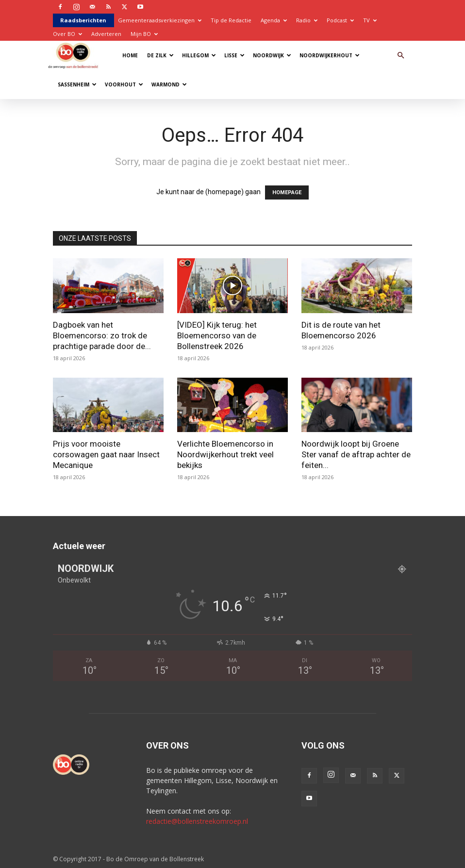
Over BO (67, 34)
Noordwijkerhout (330, 55)
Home (130, 55)
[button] (400, 56)
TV (370, 20)
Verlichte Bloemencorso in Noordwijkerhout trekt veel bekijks (225, 454)
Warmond (169, 84)
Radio (307, 20)
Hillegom (199, 55)
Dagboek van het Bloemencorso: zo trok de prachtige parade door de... (102, 335)
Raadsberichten (83, 20)
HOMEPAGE (287, 192)
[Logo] (75, 55)
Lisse (234, 55)
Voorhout (124, 84)
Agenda (274, 20)
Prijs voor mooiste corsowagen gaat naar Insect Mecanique (106, 454)
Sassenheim (77, 84)
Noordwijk (272, 55)
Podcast (340, 20)
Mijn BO (144, 34)
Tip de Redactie (231, 20)
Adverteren (106, 34)
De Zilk (160, 55)
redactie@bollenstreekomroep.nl (197, 821)
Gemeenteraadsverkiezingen (160, 20)
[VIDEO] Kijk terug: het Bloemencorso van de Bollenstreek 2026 (217, 335)
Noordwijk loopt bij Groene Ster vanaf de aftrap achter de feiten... (356, 454)
